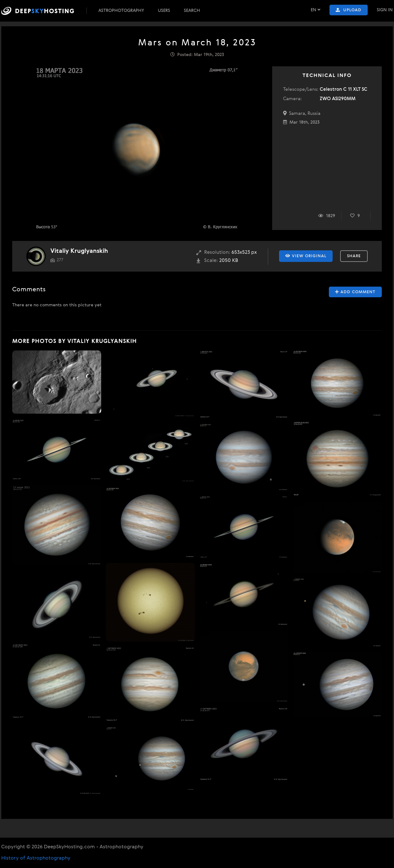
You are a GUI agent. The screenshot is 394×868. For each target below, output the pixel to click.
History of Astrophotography (36, 858)
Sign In (385, 10)
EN (316, 10)
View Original (306, 256)
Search (192, 11)
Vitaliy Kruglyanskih (79, 251)
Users (164, 11)
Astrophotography (121, 11)
